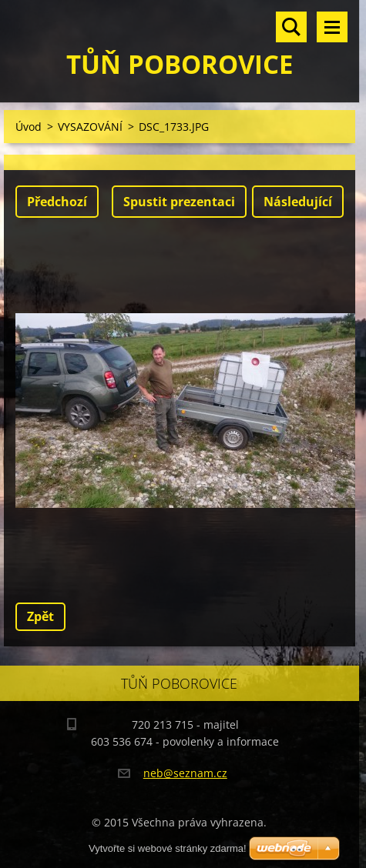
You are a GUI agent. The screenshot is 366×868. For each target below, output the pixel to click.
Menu (332, 27)
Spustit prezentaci (179, 202)
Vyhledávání (291, 27)
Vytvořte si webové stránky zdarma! (168, 848)
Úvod (29, 127)
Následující (298, 202)
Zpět (40, 616)
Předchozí (57, 202)
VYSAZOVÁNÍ (90, 127)
